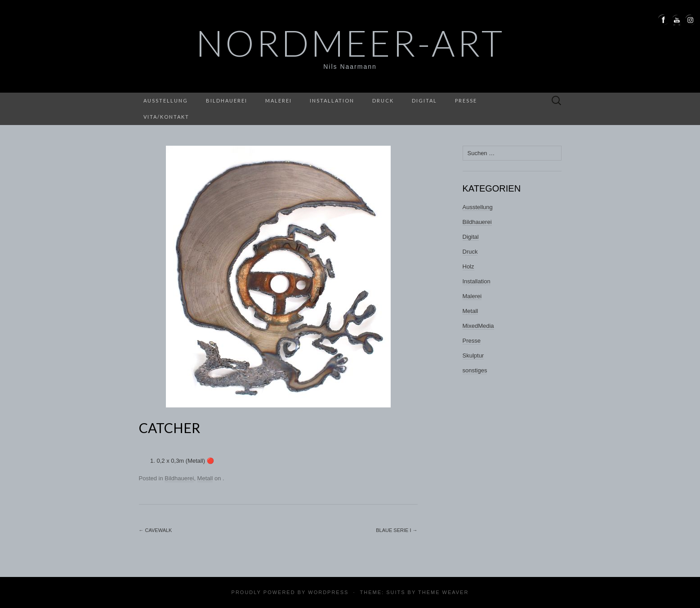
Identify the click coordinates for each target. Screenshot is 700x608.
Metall (205, 478)
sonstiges (475, 370)
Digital (424, 101)
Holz (468, 266)
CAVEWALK (156, 530)
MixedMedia (478, 326)
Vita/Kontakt (166, 117)
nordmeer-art (350, 43)
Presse (466, 101)
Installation (332, 101)
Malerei (279, 101)
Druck (383, 101)
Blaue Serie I (397, 530)
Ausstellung (166, 101)
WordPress (328, 592)
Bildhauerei (227, 101)
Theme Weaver (443, 592)
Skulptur (473, 355)
